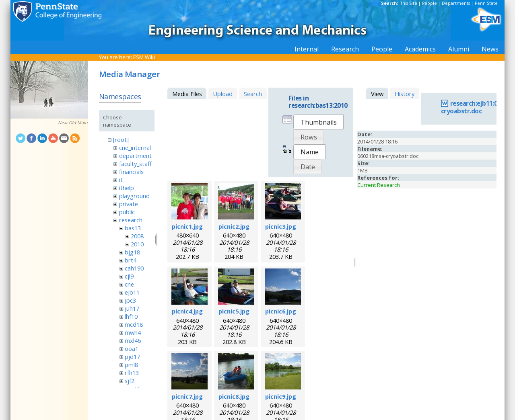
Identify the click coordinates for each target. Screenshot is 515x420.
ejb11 (132, 292)
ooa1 (132, 348)
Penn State (486, 3)
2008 (137, 236)
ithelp (127, 188)
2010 (137, 244)
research (131, 220)
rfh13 (132, 373)
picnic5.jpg (234, 311)
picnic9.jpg (281, 396)
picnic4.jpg (187, 311)
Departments (456, 3)
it (121, 180)
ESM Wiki (144, 57)
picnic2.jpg (234, 226)
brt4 (131, 260)
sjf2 (130, 381)
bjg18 (132, 252)
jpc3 (130, 300)
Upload (223, 94)
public (127, 212)
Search (253, 94)
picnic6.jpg (281, 311)
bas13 (133, 228)
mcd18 (134, 324)
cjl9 (129, 276)
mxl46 (133, 340)
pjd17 (132, 356)
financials (131, 172)
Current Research (379, 185)
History (405, 94)
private (129, 204)
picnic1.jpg (187, 226)
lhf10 (131, 316)
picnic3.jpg (281, 226)
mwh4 (133, 332)
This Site (409, 3)
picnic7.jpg (187, 396)
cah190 (134, 268)
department (135, 156)
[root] (121, 139)
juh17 (132, 308)
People (430, 3)
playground (134, 196)
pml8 (131, 365)
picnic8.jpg (234, 396)
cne (129, 284)
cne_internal (135, 148)
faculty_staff (135, 164)
